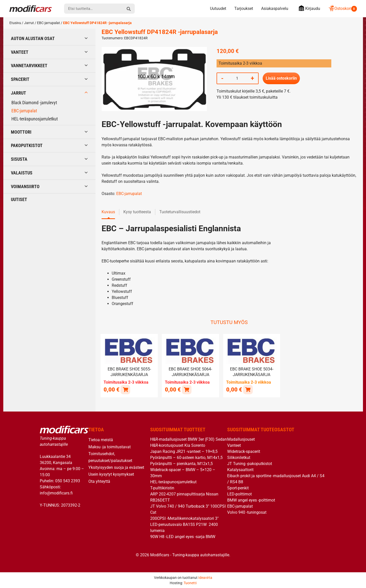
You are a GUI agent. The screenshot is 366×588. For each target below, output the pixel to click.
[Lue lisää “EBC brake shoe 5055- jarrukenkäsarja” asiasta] (125, 389)
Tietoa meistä (101, 440)
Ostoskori (343, 8)
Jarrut (29, 23)
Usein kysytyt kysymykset (111, 474)
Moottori (21, 132)
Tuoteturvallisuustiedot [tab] (180, 212)
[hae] (129, 9)
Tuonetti (190, 582)
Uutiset (19, 199)
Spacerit (20, 79)
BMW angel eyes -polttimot (251, 500)
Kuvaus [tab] (108, 212)
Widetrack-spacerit (244, 451)
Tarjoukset (244, 8)
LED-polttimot (239, 494)
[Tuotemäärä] (237, 78)
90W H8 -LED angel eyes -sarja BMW (183, 536)
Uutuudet (218, 8)
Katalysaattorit (240, 469)
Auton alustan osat (33, 38)
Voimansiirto (25, 186)
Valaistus (22, 173)
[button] (248, 389)
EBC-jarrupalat (49, 23)
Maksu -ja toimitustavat (110, 446)
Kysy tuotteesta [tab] (137, 212)
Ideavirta (205, 577)
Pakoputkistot (27, 145)
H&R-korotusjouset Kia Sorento (178, 445)
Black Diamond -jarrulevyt (34, 103)
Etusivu (15, 23)
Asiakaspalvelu (275, 8)
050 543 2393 (68, 480)
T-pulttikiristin (162, 488)
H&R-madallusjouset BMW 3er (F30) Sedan (189, 439)
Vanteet (20, 52)
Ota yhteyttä (99, 481)
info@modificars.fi (56, 493)
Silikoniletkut (239, 457)
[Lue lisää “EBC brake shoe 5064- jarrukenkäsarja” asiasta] (187, 389)
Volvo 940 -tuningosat (247, 512)
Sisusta (19, 159)
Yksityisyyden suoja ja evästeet (116, 467)
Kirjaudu (308, 8)
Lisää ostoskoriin (281, 78)
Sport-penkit (238, 488)
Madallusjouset (241, 439)
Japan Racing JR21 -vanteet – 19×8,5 (184, 451)
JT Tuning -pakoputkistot (250, 463)
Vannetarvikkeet (29, 66)
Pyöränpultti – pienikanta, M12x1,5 (181, 463)
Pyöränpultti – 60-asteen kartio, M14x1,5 (186, 457)
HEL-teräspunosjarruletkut (35, 119)
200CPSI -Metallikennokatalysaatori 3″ (184, 518)
